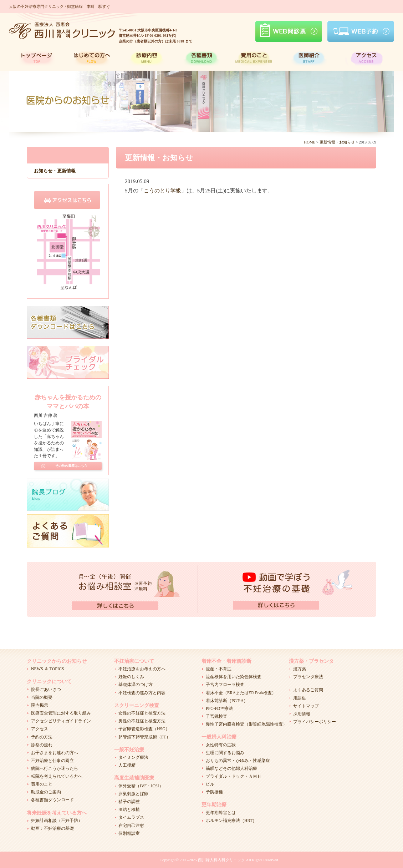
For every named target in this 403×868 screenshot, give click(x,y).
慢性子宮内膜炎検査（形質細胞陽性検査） (246, 724)
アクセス (40, 729)
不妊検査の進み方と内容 (142, 693)
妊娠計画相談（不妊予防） (57, 821)
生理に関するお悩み (225, 753)
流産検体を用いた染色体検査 (234, 677)
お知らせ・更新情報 (55, 171)
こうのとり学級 (162, 190)
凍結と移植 (129, 809)
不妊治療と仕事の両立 (52, 761)
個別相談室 (129, 833)
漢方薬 (300, 669)
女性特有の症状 (221, 745)
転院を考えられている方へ (57, 776)
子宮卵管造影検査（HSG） (144, 729)
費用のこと (42, 784)
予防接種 (214, 792)
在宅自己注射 (131, 826)
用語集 (300, 698)
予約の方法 (42, 737)
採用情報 (302, 714)
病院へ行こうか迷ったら (55, 768)
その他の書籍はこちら (71, 466)
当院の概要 (42, 697)
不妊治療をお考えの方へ (142, 669)
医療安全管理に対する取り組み (61, 713)
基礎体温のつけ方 (136, 685)
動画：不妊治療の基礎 (52, 828)
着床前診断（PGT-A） (227, 701)
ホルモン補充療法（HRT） (231, 821)
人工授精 (127, 765)
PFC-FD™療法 (219, 708)
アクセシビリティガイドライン (61, 721)
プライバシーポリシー (315, 722)
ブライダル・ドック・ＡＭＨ (234, 776)
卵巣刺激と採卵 (133, 794)
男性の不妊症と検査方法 (142, 721)
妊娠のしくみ (131, 677)
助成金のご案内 (46, 792)
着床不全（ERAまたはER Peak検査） (241, 693)
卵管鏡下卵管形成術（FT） (144, 737)
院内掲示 (40, 705)
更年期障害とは (221, 813)
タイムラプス (131, 817)
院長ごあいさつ (46, 690)
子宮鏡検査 (216, 716)
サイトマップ (306, 706)
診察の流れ (42, 745)
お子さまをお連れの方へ (55, 753)
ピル (210, 784)
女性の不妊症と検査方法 (142, 713)
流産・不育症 (219, 669)
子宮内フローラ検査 (225, 685)
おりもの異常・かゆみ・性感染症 (238, 761)
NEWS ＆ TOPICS (48, 669)
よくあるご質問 (308, 690)
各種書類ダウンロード (52, 800)
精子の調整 (129, 802)
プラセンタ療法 (308, 677)
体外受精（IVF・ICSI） (141, 786)
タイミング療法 (133, 757)
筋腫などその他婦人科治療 (231, 768)
